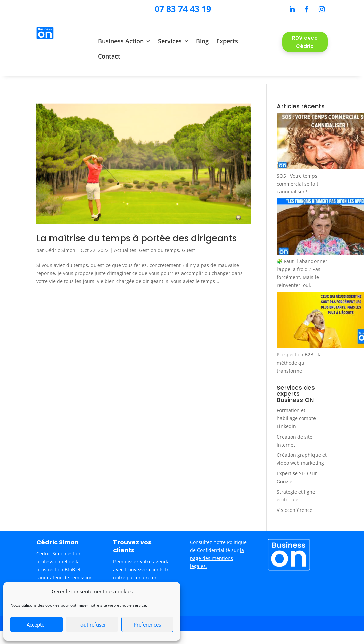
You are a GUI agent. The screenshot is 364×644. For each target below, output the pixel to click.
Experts (227, 41)
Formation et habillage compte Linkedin (296, 410)
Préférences (147, 624)
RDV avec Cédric (305, 42)
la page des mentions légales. (217, 550)
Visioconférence (295, 502)
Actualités (125, 242)
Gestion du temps (159, 242)
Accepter (37, 624)
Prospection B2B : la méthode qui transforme (299, 355)
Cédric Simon (60, 242)
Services (170, 41)
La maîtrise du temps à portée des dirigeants (137, 231)
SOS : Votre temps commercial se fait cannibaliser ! (297, 176)
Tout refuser (92, 624)
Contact (109, 56)
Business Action (121, 41)
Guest (188, 242)
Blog (202, 41)
